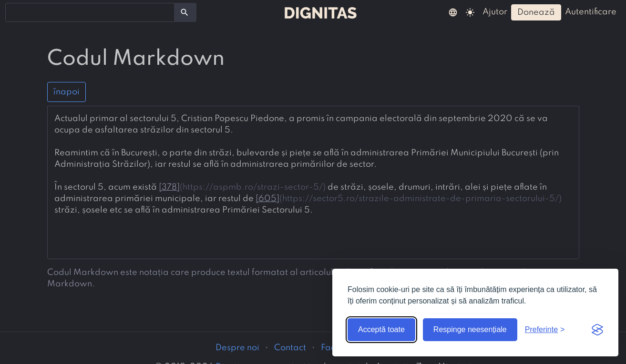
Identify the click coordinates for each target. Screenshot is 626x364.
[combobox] (90, 12)
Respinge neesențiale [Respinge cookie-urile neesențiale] (470, 329)
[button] (453, 12)
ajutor (495, 12)
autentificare (591, 12)
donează (536, 12)
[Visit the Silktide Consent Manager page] (597, 330)
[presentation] (313, 164)
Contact (290, 348)
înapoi (67, 92)
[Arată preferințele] (545, 330)
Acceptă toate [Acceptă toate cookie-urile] (381, 329)
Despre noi (237, 348)
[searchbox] (14, 12)
